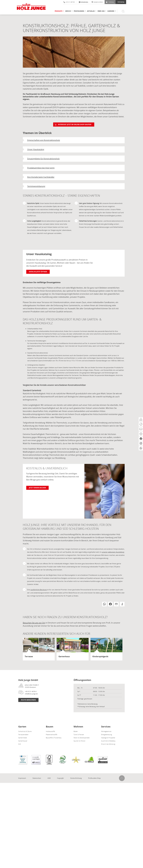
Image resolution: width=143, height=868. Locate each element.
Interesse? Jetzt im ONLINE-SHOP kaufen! (75, 124)
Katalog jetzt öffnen (38, 272)
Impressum (22, 778)
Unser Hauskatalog (36, 149)
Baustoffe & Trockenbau (54, 738)
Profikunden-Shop (94, 778)
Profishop (110, 2)
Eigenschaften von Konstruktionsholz (44, 140)
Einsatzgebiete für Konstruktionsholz (43, 159)
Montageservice (106, 731)
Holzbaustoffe (50, 731)
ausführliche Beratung (39, 590)
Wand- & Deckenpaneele (82, 738)
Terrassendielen (23, 735)
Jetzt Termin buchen (37, 488)
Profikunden (79, 11)
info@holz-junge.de (31, 694)
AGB (49, 778)
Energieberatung (107, 735)
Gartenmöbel (23, 738)
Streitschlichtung (76, 778)
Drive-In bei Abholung (108, 744)
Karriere (111, 11)
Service (68, 11)
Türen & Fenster (79, 735)
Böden (76, 731)
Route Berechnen (28, 700)
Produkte (59, 11)
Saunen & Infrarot (79, 741)
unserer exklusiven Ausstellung (113, 552)
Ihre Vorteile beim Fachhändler (41, 177)
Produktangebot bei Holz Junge (41, 168)
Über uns (101, 11)
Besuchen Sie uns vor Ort (34, 623)
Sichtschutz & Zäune (25, 731)
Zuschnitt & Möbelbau (108, 741)
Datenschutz (37, 778)
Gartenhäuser (23, 741)
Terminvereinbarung (36, 186)
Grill (20, 744)
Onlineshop (121, 2)
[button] (104, 604)
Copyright (60, 778)
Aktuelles (91, 11)
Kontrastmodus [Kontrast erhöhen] (84, 2)
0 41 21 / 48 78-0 (69, 2)
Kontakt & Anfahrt (97, 2)
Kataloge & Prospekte (108, 738)
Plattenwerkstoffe (52, 735)
